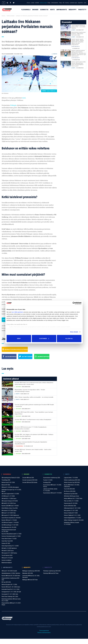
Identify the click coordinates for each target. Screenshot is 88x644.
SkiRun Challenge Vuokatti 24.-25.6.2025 (74, 525)
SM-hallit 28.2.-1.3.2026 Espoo (9, 504)
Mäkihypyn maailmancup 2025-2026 (31, 576)
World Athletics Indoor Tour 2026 (10, 513)
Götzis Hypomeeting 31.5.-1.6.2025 (10, 551)
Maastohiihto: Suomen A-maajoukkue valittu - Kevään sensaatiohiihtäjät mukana (30, 396)
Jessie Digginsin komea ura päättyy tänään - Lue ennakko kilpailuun (78, 27)
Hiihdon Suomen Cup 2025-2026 (72, 488)
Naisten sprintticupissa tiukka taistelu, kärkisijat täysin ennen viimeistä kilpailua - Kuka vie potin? (79, 64)
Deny (19, 338)
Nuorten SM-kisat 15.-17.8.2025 (9, 525)
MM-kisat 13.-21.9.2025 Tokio (9, 518)
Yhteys (60, 3)
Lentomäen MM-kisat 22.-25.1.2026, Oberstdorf (31, 582)
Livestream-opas (73, 3)
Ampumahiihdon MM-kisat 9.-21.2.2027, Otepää (11, 609)
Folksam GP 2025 (6, 549)
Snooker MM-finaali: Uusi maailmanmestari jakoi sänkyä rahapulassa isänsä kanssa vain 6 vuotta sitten (34, 389)
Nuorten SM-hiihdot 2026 (70, 511)
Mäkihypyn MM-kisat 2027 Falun (30, 585)
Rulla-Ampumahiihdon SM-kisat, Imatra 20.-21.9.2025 (11, 605)
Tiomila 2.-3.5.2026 (48, 485)
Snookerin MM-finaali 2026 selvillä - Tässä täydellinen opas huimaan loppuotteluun (34, 418)
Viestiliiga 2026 (47, 488)
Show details (74, 332)
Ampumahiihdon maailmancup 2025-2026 (11, 584)
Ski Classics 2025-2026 (70, 497)
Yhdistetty (82, 11)
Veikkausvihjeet (43, 3)
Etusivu (29, 3)
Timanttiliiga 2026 (6, 485)
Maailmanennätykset (7, 568)
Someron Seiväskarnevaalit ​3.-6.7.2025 (11, 541)
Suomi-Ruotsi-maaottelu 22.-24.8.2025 (11, 523)
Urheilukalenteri (55, 3)
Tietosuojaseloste (44, 636)
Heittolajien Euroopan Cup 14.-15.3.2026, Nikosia (11, 496)
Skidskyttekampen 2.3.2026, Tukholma (11, 578)
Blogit (49, 3)
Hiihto (52, 11)
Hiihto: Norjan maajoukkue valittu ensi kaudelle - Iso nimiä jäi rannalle (34, 402)
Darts (85, 3)
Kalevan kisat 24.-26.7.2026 (8, 488)
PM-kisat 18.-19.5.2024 (7, 563)
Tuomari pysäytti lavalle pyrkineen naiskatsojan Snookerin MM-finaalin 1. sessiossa (34, 411)
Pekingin (14, 105)
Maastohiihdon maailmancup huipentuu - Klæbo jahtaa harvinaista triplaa (78, 34)
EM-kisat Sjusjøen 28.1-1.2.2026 (9, 590)
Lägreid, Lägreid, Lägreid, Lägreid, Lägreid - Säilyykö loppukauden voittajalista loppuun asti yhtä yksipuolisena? (78, 42)
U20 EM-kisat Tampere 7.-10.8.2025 (10, 528)
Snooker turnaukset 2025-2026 (30, 485)
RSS (64, 3)
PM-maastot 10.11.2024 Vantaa (9, 558)
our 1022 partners (17, 312)
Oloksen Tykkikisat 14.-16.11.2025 (72, 521)
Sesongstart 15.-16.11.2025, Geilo (10, 599)
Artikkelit (37, 3)
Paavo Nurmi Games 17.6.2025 (9, 544)
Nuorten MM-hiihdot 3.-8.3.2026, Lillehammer (72, 491)
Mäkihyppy (73, 11)
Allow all (69, 338)
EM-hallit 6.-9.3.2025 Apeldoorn (9, 553)
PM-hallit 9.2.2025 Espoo (8, 556)
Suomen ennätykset (6, 565)
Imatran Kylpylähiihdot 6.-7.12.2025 (72, 523)
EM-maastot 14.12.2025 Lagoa (9, 516)
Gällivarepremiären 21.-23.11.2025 (72, 513)
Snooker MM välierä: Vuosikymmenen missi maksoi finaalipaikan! (33, 425)
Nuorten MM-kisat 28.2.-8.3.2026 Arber (11, 581)
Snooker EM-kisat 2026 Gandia (30, 488)
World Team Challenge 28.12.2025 (10, 602)
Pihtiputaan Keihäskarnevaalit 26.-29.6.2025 (9, 536)
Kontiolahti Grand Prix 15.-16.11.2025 (11, 595)
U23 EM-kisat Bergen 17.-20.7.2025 (10, 530)
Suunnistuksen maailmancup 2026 (52, 483)
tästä (24, 98)
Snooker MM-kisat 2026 (28, 483)
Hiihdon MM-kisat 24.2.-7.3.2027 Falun (73, 504)
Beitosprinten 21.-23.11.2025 (71, 516)
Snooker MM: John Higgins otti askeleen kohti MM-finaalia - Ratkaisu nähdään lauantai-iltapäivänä (34, 441)
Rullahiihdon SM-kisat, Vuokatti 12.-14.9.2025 (72, 529)
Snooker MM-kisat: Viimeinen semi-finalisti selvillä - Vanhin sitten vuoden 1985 (33, 456)
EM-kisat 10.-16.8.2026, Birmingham (10, 492)
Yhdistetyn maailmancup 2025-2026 (52, 576)
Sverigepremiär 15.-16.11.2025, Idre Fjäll (11, 597)
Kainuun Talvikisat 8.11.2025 (71, 518)
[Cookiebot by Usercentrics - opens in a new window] (74, 303)
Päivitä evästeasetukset (44, 638)
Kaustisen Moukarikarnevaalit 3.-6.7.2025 (12, 539)
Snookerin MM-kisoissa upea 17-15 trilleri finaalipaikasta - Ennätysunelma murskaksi (31, 433)
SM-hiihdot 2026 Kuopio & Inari (71, 501)
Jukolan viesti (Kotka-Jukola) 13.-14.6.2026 (50, 495)
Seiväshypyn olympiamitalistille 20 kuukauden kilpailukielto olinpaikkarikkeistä (31, 448)
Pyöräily (67, 3)
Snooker (35, 11)
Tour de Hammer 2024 (7, 561)
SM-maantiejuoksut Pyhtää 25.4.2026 (11, 483)
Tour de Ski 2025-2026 (69, 494)
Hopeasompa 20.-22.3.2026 (71, 509)
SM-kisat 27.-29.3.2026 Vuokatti (9, 576)
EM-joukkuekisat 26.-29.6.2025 (9, 533)
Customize (44, 338)
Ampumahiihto (62, 11)
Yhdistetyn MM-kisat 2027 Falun (51, 578)
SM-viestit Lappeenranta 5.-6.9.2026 (10, 499)
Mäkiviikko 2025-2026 (28, 578)
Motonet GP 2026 (6, 490)
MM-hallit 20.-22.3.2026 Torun (9, 509)
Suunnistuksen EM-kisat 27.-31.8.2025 (52, 498)
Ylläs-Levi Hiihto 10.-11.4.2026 (71, 506)
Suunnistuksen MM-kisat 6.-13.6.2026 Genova (52, 491)
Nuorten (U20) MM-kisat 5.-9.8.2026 (10, 511)
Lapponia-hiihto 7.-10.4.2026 (71, 483)
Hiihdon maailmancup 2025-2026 (72, 485)
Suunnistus (44, 11)
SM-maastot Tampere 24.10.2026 (10, 506)
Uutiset (33, 3)
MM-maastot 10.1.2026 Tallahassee (10, 521)
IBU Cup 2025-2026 (6, 587)
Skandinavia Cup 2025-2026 (71, 499)
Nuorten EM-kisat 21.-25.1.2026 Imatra (11, 592)
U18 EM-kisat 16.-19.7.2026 (8, 501)
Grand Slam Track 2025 (7, 546)
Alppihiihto (80, 3)
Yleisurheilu (26, 11)
